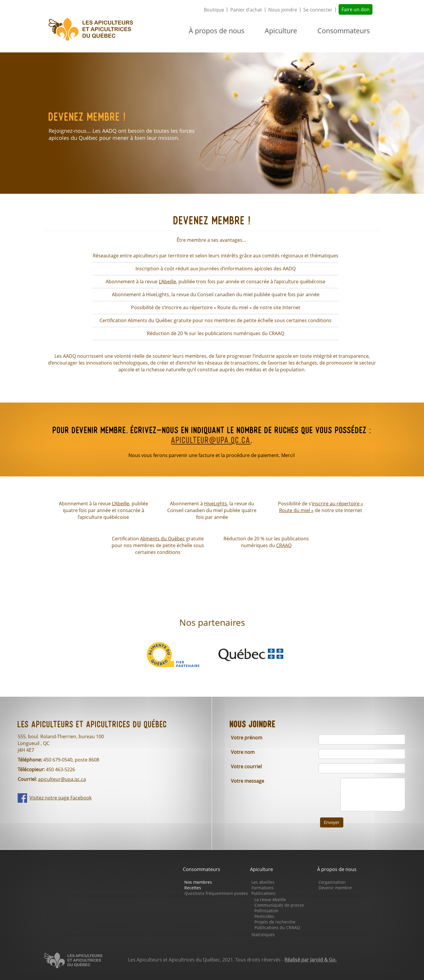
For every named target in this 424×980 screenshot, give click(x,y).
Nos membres (198, 882)
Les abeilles (263, 882)
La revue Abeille (270, 899)
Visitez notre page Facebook (61, 798)
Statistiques (263, 935)
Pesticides (264, 916)
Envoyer (332, 822)
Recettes (193, 888)
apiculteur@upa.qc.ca (211, 441)
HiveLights (216, 504)
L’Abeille (167, 282)
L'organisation (332, 882)
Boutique (214, 10)
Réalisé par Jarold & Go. (310, 960)
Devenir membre (335, 888)
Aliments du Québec (163, 539)
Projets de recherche (275, 922)
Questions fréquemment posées (216, 893)
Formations (262, 888)
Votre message (247, 781)
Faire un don (356, 9)
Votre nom (243, 752)
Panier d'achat (246, 10)
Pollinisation (266, 911)
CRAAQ (284, 545)
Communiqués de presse (279, 905)
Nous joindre (283, 10)
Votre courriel (246, 767)
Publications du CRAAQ (277, 927)
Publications (264, 893)
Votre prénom (247, 738)
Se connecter (318, 10)
